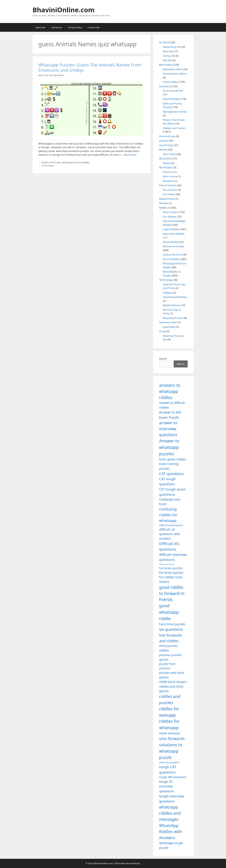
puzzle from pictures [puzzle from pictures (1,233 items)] (167, 666)
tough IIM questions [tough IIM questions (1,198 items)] (173, 777)
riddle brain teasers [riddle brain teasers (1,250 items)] (173, 682)
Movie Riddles (171, 242)
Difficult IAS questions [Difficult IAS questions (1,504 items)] (169, 546)
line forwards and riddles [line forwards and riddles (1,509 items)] (171, 638)
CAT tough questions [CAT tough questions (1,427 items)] (167, 482)
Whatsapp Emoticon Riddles (76, 162)
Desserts (168, 172)
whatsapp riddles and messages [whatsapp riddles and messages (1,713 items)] (170, 813)
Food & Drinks (167, 136)
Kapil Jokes (169, 327)
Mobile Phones (171, 305)
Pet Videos (169, 194)
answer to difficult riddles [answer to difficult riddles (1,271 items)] (172, 405)
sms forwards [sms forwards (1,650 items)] (172, 738)
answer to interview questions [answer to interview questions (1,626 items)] (168, 429)
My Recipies (166, 167)
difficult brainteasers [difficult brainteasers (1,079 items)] (171, 525)
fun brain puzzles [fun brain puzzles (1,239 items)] (171, 568)
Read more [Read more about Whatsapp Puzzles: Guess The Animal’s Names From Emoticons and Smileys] (130, 155)
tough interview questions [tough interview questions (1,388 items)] (172, 799)
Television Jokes (168, 322)
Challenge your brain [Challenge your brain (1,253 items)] (170, 502)
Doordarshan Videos (175, 74)
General (164, 141)
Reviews (164, 203)
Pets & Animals (168, 185)
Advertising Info (172, 47)
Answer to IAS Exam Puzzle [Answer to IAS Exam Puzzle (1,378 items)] (170, 415)
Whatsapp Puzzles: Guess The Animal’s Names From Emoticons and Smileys (90, 67)
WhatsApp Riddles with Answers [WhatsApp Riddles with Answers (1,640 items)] (171, 831)
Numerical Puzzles (173, 246)
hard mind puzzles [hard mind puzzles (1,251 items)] (172, 624)
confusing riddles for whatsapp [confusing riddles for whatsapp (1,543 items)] (168, 515)
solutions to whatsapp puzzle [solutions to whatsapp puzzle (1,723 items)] (171, 751)
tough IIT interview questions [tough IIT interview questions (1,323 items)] (167, 786)
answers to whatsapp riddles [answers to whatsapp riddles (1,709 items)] (170, 391)
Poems (167, 163)
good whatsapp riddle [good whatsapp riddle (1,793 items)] (169, 612)
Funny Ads (169, 56)
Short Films (169, 154)
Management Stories (175, 112)
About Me (41, 27)
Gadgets (168, 293)
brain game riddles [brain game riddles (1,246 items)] (173, 459)
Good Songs (166, 145)
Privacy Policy (75, 27)
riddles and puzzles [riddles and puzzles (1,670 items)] (170, 699)
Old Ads (167, 60)
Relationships (167, 199)
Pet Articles (169, 190)
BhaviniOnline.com (64, 10)
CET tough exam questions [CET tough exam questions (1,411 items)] (172, 492)
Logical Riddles (172, 229)
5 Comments (48, 166)
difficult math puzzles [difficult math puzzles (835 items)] (167, 564)
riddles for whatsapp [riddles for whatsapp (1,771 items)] (169, 724)
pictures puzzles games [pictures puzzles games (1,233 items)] (170, 657)
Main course (170, 176)
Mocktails (168, 181)
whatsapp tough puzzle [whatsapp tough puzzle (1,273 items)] (171, 845)
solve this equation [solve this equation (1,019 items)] (169, 762)
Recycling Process (173, 318)
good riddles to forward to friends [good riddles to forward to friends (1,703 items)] (172, 593)
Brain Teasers (171, 212)
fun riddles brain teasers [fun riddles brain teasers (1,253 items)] (171, 579)
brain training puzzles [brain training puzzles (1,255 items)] (169, 466)
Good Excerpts (171, 99)
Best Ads (168, 51)
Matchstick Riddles (174, 234)
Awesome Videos (173, 69)
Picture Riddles (171, 259)
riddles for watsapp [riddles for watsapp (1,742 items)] (169, 712)
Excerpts (164, 86)
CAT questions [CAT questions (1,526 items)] (171, 474)
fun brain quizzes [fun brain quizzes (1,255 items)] (171, 573)
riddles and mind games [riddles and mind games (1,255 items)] (171, 689)
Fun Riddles (170, 217)
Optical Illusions (172, 255)
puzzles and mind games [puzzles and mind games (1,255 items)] (172, 675)
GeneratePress (133, 863)
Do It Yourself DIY (173, 91)
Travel (163, 331)
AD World (165, 42)
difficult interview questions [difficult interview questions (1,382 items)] (173, 557)
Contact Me (94, 27)
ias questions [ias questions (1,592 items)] (171, 629)
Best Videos (166, 65)
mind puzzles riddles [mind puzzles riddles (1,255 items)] (169, 648)
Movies (163, 150)
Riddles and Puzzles (51, 162)
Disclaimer (57, 27)
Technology (166, 280)
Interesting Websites (175, 297)
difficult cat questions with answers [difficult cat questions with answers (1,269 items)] (170, 534)
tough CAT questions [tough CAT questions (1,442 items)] (168, 769)
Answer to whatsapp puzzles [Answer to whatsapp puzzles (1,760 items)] (169, 447)
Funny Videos (171, 82)
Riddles (163, 208)
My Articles (166, 158)
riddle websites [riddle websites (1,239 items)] (170, 733)
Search (163, 359)
